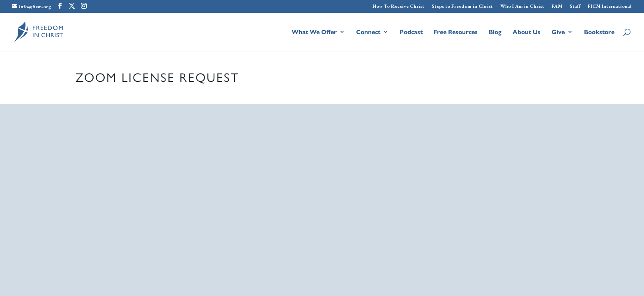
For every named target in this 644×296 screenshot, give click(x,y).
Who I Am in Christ (522, 7)
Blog (495, 32)
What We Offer (314, 32)
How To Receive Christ (398, 7)
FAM (557, 7)
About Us (527, 32)
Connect (368, 32)
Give (558, 32)
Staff (575, 7)
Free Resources (456, 32)
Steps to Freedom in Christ (462, 7)
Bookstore (599, 32)
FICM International (610, 7)
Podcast (411, 32)
